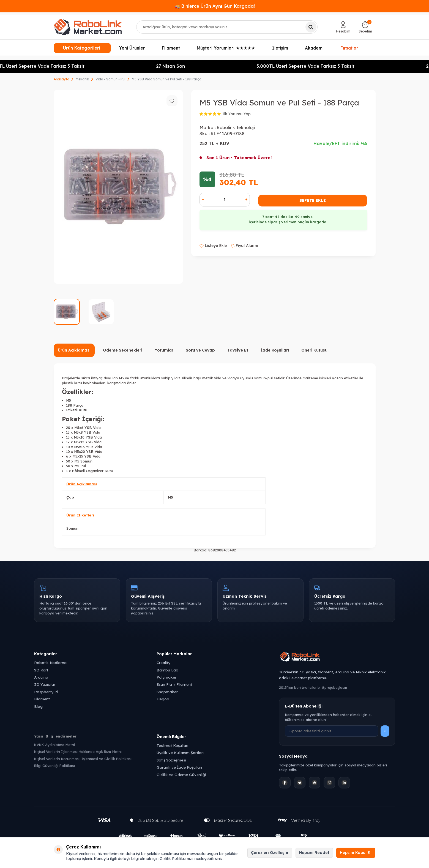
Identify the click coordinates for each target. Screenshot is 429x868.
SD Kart (41, 670)
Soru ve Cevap (200, 350)
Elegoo (163, 699)
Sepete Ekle (313, 200)
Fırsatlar (349, 48)
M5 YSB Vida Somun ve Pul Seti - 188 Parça (167, 79)
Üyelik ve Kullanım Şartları (180, 753)
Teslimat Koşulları (172, 745)
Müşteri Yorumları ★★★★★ (226, 48)
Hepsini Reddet (314, 853)
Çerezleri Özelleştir (270, 853)
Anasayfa (62, 79)
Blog (38, 706)
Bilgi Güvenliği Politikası (54, 766)
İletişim (280, 48)
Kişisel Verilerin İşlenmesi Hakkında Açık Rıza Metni (78, 752)
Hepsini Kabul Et (356, 853)
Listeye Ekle (213, 246)
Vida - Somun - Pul (110, 79)
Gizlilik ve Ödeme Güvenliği (181, 775)
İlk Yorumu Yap (237, 114)
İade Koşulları (275, 350)
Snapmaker (167, 692)
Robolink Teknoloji (236, 127)
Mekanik (82, 79)
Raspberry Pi (46, 692)
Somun (72, 528)
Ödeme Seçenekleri (123, 350)
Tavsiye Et (238, 350)
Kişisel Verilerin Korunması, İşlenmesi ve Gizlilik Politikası (83, 759)
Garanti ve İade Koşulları (179, 767)
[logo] (88, 27)
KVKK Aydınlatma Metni (54, 745)
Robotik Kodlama (50, 662)
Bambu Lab (167, 670)
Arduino (41, 677)
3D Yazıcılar (45, 684)
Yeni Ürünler (132, 48)
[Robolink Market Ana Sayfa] (337, 657)
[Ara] (311, 27)
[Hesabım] (343, 27)
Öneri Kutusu (314, 350)
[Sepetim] (365, 27)
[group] (118, 187)
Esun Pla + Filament (174, 684)
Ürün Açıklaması (74, 350)
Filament (171, 48)
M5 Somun (83, 461)
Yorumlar (164, 350)
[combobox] (227, 27)
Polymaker (166, 677)
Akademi (314, 48)
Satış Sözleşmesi (171, 760)
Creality (163, 662)
